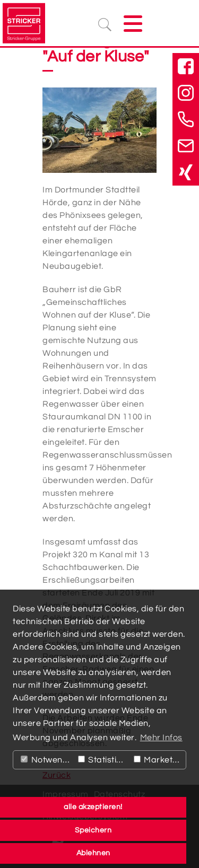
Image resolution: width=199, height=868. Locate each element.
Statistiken (103, 760)
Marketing (159, 760)
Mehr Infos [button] (161, 738)
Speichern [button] (93, 830)
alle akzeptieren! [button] (93, 807)
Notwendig (47, 760)
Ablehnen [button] (93, 853)
